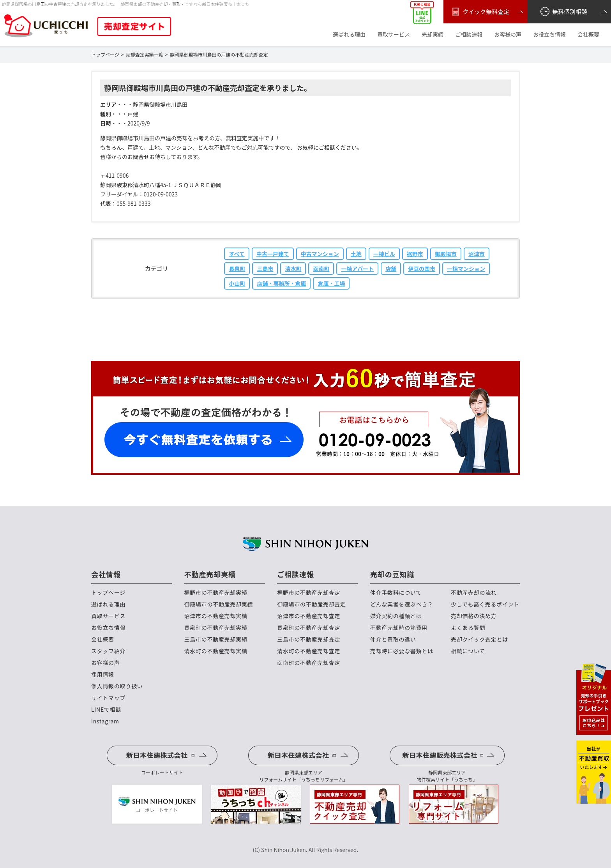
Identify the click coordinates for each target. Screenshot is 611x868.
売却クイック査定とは (479, 639)
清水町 (293, 269)
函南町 (321, 269)
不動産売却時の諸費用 (399, 628)
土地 (356, 254)
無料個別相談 (563, 12)
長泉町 (237, 269)
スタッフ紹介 (108, 651)
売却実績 (433, 34)
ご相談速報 (469, 34)
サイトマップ (108, 698)
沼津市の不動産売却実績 (216, 616)
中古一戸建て (273, 254)
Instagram (105, 721)
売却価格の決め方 (474, 616)
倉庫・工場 (331, 283)
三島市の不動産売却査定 (309, 639)
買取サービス (394, 34)
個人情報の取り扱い (117, 686)
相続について (468, 651)
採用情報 (103, 674)
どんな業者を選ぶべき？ (402, 604)
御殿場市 (446, 254)
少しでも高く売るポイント (485, 604)
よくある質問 (468, 628)
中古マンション (320, 254)
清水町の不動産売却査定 (309, 651)
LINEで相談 (106, 710)
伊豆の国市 (422, 269)
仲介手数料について (396, 593)
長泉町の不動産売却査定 (309, 628)
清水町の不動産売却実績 (216, 651)
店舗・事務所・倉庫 (281, 283)
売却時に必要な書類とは (402, 651)
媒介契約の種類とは (396, 616)
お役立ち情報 (549, 34)
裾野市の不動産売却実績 (216, 593)
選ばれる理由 (349, 34)
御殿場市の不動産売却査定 (311, 604)
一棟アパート (357, 269)
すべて (237, 254)
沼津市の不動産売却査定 (309, 616)
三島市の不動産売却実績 (216, 639)
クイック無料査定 (479, 12)
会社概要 (588, 34)
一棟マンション (466, 269)
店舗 (391, 269)
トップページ (108, 593)
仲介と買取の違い (393, 639)
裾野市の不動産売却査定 (309, 593)
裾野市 (415, 254)
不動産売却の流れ (474, 593)
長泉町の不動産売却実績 (216, 628)
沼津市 (477, 254)
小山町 (237, 283)
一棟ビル (384, 254)
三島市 (265, 269)
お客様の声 (508, 34)
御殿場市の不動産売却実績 (219, 604)
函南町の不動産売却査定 (309, 663)
